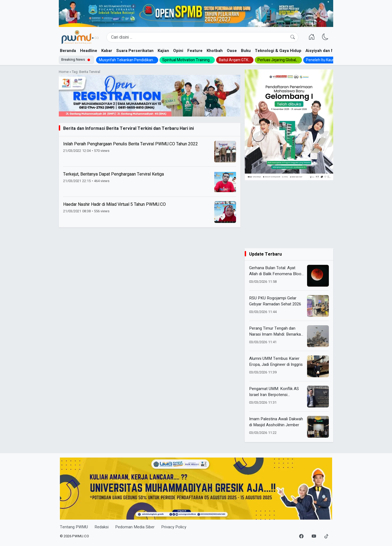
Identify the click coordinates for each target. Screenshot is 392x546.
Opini (178, 51)
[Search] (202, 37)
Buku (246, 51)
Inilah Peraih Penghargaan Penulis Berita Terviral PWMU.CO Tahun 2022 (131, 144)
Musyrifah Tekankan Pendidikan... (127, 60)
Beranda (68, 51)
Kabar (107, 51)
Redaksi (102, 527)
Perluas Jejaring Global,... (278, 60)
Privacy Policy (174, 527)
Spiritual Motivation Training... (187, 60)
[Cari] (293, 37)
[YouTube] (314, 536)
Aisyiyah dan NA (321, 51)
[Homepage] (80, 37)
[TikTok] (326, 536)
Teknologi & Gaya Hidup (278, 51)
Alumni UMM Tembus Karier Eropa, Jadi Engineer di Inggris (276, 362)
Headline (89, 51)
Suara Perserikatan (135, 51)
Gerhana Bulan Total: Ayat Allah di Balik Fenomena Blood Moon (276, 271)
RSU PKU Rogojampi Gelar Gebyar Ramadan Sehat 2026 (275, 301)
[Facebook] (301, 536)
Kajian (163, 51)
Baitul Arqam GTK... (235, 60)
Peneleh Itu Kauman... (324, 60)
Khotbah (215, 51)
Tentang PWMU (74, 527)
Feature (195, 51)
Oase (232, 51)
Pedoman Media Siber (135, 527)
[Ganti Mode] (325, 37)
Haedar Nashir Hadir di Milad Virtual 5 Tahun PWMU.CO (114, 204)
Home (64, 72)
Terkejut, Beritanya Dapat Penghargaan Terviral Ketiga (114, 174)
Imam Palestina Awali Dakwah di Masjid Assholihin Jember (276, 422)
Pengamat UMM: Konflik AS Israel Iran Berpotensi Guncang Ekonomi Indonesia (275, 392)
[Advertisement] (289, 214)
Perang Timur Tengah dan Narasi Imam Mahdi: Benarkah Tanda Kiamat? (276, 331)
